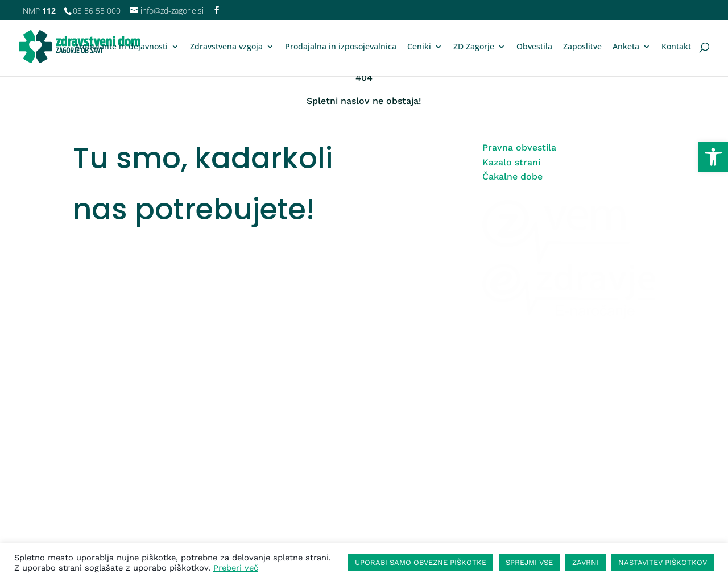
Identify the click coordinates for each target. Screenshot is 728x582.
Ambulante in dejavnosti (121, 47)
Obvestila (534, 47)
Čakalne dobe (512, 176)
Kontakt (676, 47)
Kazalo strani (511, 162)
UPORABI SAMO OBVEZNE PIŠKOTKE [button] (421, 562)
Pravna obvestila (519, 147)
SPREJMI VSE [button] (529, 562)
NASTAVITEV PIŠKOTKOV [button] (663, 562)
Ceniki (419, 47)
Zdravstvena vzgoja (226, 47)
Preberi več (236, 568)
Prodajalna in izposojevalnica (341, 47)
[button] (713, 157)
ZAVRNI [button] (586, 562)
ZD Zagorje (474, 47)
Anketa (626, 47)
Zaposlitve (582, 47)
